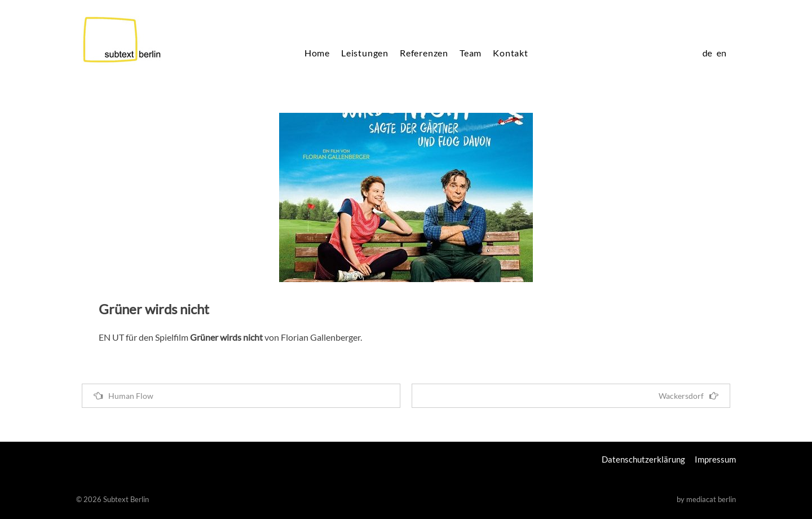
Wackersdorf (689, 396)
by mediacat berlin (706, 499)
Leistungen (365, 53)
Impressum (715, 459)
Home (317, 53)
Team (471, 53)
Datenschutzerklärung (643, 459)
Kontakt (511, 53)
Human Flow (123, 396)
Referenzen (424, 53)
